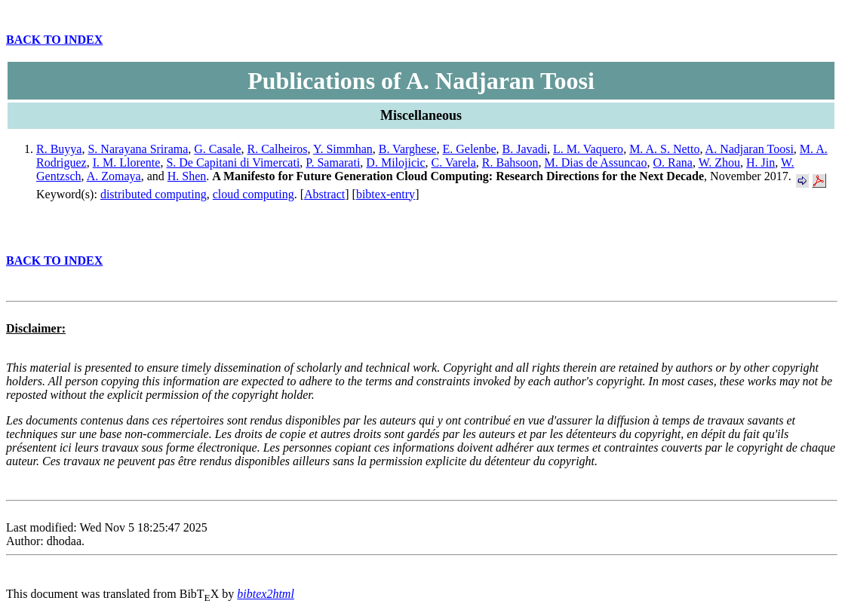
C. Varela (454, 162)
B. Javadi (525, 149)
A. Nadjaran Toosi (750, 149)
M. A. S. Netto (664, 149)
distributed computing (154, 194)
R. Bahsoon (510, 162)
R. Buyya (59, 149)
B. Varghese (408, 149)
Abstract (324, 194)
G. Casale (217, 149)
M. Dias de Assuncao (595, 162)
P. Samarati (333, 162)
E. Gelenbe (469, 149)
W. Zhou (719, 162)
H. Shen (187, 176)
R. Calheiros (278, 149)
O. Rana (672, 162)
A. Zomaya (114, 176)
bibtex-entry (386, 194)
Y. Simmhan (343, 149)
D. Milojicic (395, 162)
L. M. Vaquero (588, 149)
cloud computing (254, 194)
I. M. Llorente (127, 162)
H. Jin (761, 162)
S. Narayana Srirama (138, 149)
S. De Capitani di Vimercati (233, 162)
